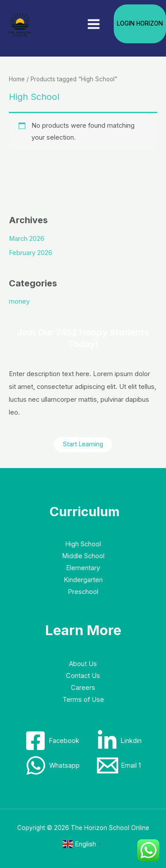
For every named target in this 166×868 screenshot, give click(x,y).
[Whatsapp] (52, 765)
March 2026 (27, 239)
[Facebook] (52, 741)
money (19, 301)
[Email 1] (119, 765)
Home (17, 79)
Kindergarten (83, 580)
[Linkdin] (119, 741)
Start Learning (83, 444)
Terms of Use (83, 700)
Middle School (83, 556)
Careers (83, 688)
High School (83, 544)
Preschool (83, 592)
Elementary (83, 568)
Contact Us (83, 676)
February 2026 (31, 253)
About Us (83, 664)
